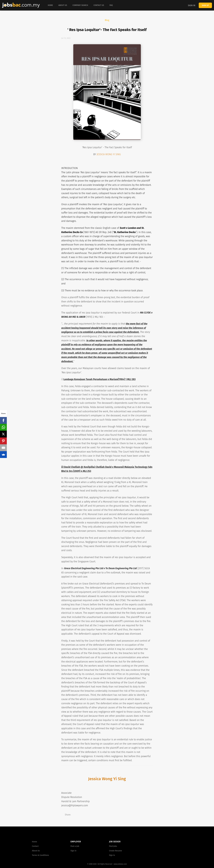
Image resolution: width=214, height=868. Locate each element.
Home (34, 842)
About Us (36, 851)
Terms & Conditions (40, 855)
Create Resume (116, 851)
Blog (107, 20)
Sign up (205, 5)
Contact (35, 846)
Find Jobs (113, 846)
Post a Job (75, 846)
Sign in (192, 5)
